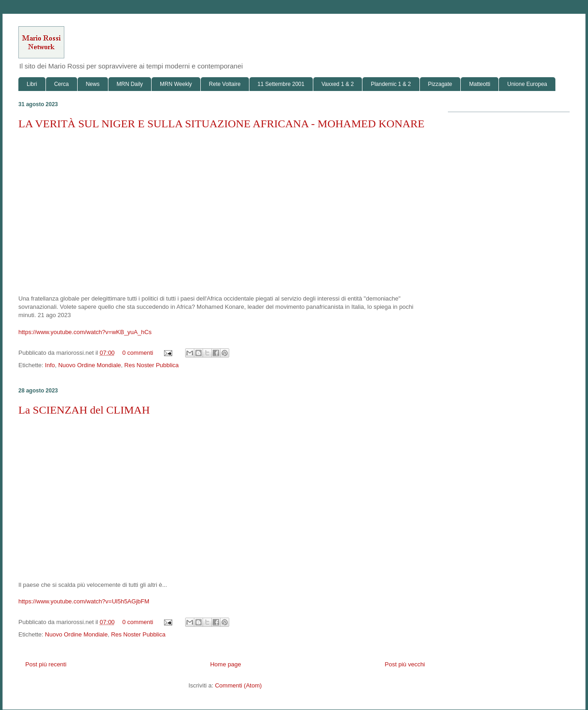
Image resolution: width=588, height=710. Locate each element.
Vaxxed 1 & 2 (338, 84)
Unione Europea (527, 84)
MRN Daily (130, 84)
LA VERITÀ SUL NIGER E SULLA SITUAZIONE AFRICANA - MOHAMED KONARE (221, 124)
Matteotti (480, 84)
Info (50, 365)
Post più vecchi (405, 664)
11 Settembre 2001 (281, 84)
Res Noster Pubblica (152, 365)
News (93, 84)
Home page (225, 664)
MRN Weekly (176, 84)
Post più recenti (46, 664)
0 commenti (138, 353)
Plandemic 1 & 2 (391, 84)
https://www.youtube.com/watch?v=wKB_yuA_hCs (85, 332)
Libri (32, 84)
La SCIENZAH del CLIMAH (84, 410)
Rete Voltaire (225, 84)
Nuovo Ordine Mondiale (90, 365)
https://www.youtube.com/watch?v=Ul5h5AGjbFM (84, 601)
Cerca (62, 84)
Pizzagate (440, 84)
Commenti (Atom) (238, 685)
